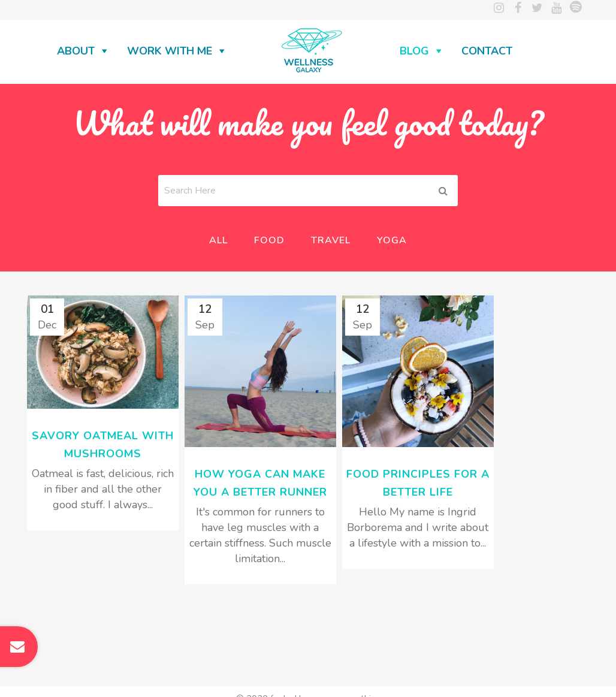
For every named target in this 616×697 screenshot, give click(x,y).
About (76, 51)
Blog (414, 51)
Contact (487, 51)
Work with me (170, 51)
